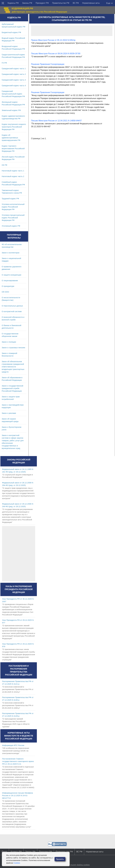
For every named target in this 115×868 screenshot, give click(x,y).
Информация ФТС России (13, 745)
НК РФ (4, 165)
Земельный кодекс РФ (11, 110)
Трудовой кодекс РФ (10, 199)
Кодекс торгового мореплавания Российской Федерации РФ (13, 148)
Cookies (17, 863)
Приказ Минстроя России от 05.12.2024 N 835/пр (53, 40)
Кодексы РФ (13, 3)
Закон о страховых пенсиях (13, 348)
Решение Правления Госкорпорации (48, 64)
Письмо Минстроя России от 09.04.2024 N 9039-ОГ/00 (56, 54)
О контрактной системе (12, 311)
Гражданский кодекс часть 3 (14, 80)
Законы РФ (27, 3)
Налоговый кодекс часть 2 (13, 176)
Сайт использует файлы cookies (76, 865)
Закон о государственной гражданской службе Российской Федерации (12, 388)
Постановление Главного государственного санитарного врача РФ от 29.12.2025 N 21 (18, 761)
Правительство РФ (61, 3)
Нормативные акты (91, 3)
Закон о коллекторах (11, 253)
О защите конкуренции (11, 275)
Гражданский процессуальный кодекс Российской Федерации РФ (13, 94)
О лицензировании (10, 280)
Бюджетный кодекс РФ (11, 32)
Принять (60, 859)
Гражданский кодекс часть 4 (14, 85)
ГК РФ (4, 63)
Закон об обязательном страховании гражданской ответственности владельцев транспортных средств (13, 367)
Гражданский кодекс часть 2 (14, 74)
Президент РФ (42, 3)
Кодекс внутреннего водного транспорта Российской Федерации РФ (14, 127)
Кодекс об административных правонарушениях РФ (11, 138)
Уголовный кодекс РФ (11, 226)
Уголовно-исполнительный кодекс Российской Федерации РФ (13, 207)
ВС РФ (76, 3)
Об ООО (5, 292)
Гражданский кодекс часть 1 (14, 68)
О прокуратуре (8, 286)
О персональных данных (12, 306)
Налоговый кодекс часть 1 (13, 171)
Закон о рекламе (9, 413)
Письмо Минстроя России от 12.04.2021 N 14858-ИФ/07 (56, 121)
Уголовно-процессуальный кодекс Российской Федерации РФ (13, 218)
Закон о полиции (9, 342)
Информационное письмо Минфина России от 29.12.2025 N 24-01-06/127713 (18, 795)
